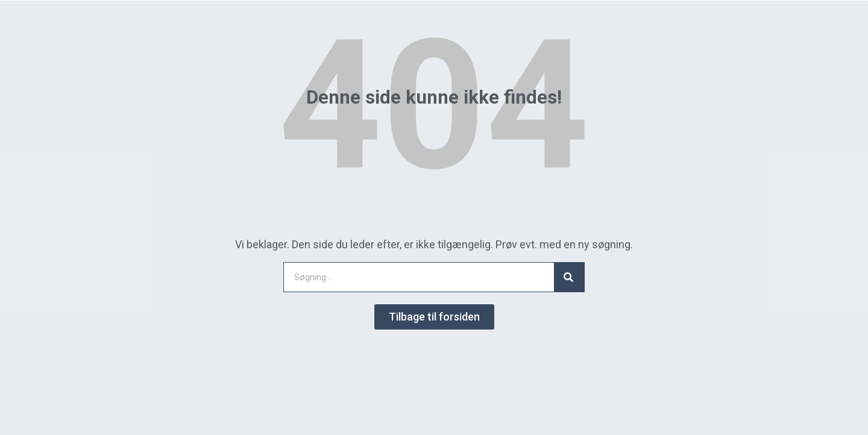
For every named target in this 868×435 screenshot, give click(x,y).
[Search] (569, 277)
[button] (434, 317)
